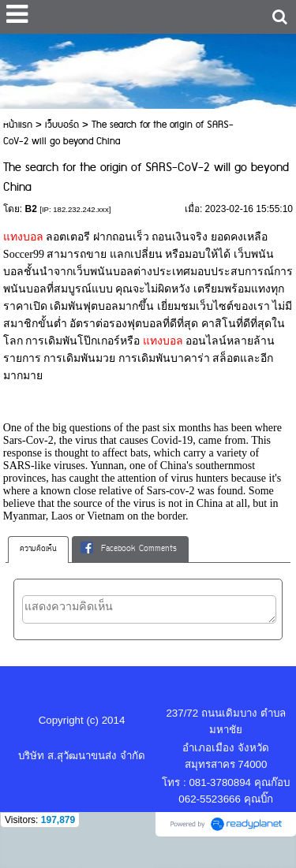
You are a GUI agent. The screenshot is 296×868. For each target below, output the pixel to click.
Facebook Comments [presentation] (129, 549)
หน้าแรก (18, 125)
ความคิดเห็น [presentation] (38, 549)
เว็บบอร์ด (62, 125)
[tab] (38, 549)
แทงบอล (25, 237)
